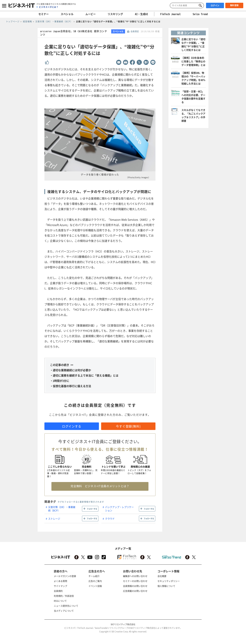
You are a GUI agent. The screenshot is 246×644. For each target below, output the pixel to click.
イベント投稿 (95, 586)
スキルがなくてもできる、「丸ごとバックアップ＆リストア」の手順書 (193, 115)
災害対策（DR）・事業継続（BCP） (62, 509)
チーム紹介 (94, 576)
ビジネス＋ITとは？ (49, 7)
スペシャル (67, 14)
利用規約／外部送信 (64, 596)
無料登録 (234, 5)
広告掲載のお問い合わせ (135, 591)
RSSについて (60, 601)
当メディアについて (64, 611)
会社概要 (162, 576)
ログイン (215, 5)
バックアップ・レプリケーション (119, 509)
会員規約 (58, 591)
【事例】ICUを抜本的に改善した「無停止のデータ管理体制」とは (193, 61)
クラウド (110, 519)
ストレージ (54, 519)
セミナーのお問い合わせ (135, 581)
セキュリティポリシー (169, 581)
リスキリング (115, 14)
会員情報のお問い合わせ (135, 586)
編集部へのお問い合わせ (135, 576)
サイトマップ (60, 586)
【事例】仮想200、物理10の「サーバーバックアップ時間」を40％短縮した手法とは (193, 78)
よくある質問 (60, 581)
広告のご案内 (95, 581)
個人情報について (166, 586)
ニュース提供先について (66, 606)
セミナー (44, 14)
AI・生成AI (142, 14)
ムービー (91, 14)
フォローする (92, 509)
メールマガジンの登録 (65, 576)
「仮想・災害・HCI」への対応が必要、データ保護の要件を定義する (193, 97)
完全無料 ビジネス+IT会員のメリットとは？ (100, 486)
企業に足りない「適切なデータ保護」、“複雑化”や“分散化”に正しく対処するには (193, 44)
